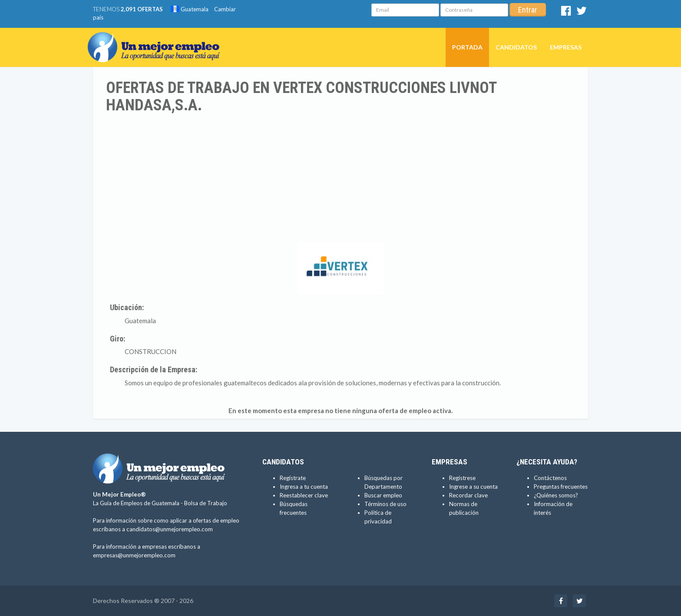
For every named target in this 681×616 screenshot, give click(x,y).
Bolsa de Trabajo (206, 503)
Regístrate (293, 478)
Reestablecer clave (304, 495)
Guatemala (190, 9)
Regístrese (462, 478)
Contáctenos (550, 478)
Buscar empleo (383, 495)
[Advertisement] (340, 179)
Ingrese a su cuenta (473, 487)
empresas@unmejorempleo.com (134, 555)
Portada (467, 47)
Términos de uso (385, 504)
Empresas (566, 47)
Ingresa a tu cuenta (304, 487)
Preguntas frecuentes (561, 487)
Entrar (528, 10)
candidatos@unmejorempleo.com (170, 529)
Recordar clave (468, 495)
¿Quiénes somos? (556, 495)
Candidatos (516, 47)
